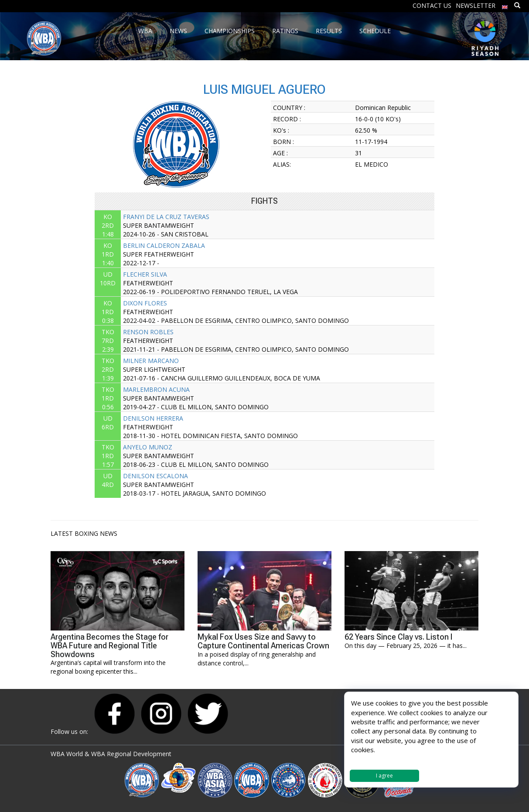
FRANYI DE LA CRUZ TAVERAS (166, 217)
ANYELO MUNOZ (148, 447)
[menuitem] (505, 5)
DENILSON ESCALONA (155, 476)
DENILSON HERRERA (153, 418)
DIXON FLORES (145, 303)
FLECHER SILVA (145, 274)
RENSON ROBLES (148, 332)
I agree (384, 776)
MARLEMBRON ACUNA (156, 389)
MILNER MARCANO (151, 361)
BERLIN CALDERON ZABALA (164, 245)
